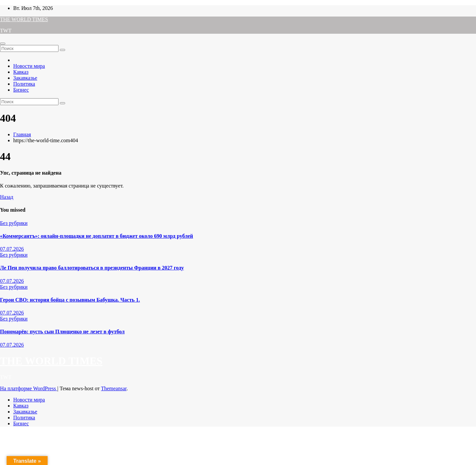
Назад (7, 197)
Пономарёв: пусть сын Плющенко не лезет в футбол (62, 332)
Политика (24, 84)
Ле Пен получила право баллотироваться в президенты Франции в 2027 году (92, 268)
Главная (22, 134)
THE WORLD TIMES (24, 19)
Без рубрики (14, 223)
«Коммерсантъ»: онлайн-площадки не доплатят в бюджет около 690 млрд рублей (97, 236)
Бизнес (21, 90)
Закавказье (25, 78)
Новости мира (29, 66)
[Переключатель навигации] (3, 44)
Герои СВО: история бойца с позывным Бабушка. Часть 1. (70, 300)
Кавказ (21, 72)
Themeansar (114, 388)
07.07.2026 (12, 249)
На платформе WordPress (29, 388)
